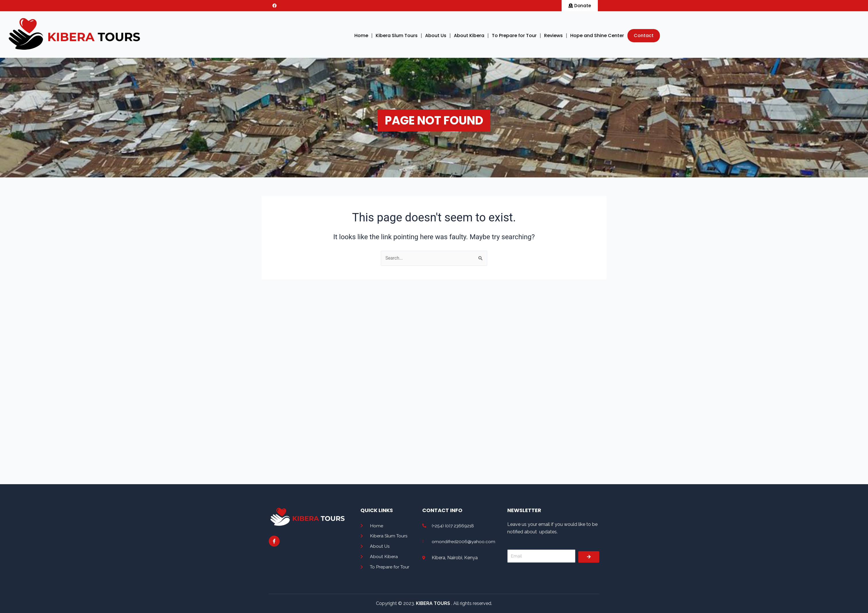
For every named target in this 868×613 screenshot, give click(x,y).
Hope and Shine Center (597, 36)
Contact (644, 36)
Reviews (553, 36)
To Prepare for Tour (514, 36)
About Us (436, 36)
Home (361, 36)
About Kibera (469, 36)
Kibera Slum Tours (397, 36)
